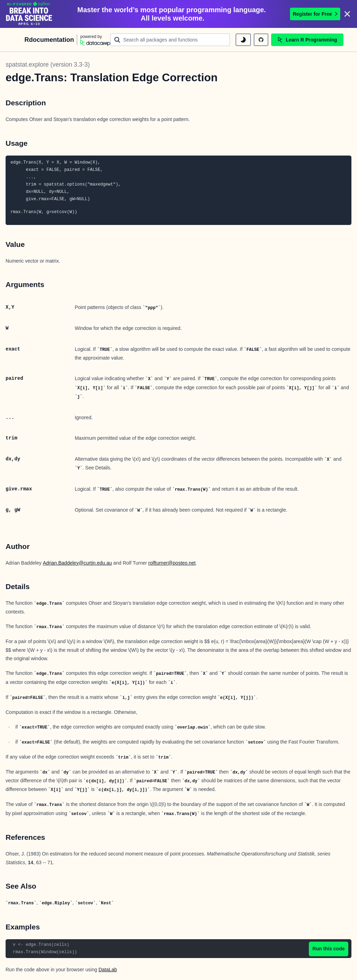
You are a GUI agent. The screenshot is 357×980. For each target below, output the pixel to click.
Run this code (329, 949)
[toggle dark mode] (243, 40)
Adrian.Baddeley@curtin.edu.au (77, 563)
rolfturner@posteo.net (172, 563)
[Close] (347, 14)
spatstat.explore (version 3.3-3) (48, 65)
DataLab (108, 970)
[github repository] (261, 40)
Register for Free (315, 14)
